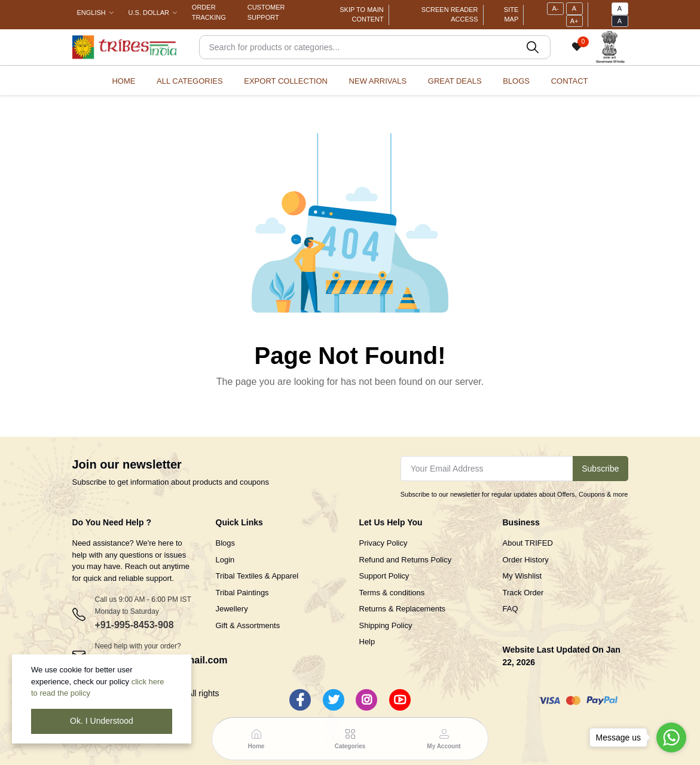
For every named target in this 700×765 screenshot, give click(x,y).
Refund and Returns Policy (406, 560)
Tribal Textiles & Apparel (257, 576)
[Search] (375, 47)
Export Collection (286, 81)
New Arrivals (378, 81)
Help (367, 642)
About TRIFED (528, 543)
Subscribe (600, 469)
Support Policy (384, 576)
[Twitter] (334, 700)
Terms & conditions (392, 593)
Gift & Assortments (248, 625)
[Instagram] (366, 700)
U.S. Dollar (149, 13)
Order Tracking (209, 12)
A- (555, 8)
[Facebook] (300, 700)
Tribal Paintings (242, 593)
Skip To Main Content (361, 15)
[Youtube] (400, 700)
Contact (570, 81)
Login (225, 560)
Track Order (523, 593)
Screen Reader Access (450, 15)
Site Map (511, 15)
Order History (526, 560)
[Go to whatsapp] (671, 738)
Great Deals (455, 81)
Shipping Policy (386, 625)
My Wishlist (522, 576)
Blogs (516, 81)
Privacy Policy (383, 543)
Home (123, 81)
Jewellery (232, 609)
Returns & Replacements (403, 609)
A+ (574, 21)
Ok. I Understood (102, 721)
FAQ (511, 609)
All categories (190, 81)
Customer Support (266, 12)
